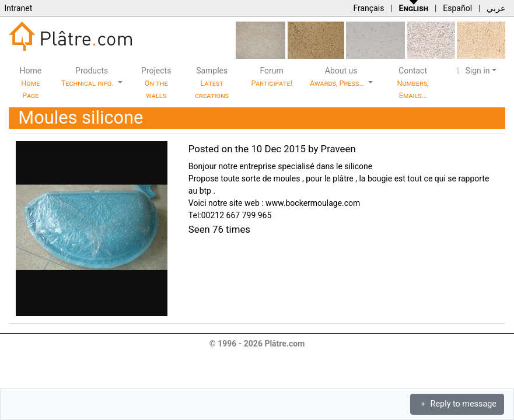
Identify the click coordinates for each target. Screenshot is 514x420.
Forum (272, 77)
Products (88, 77)
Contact (412, 83)
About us (338, 77)
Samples (212, 83)
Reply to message (457, 404)
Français (368, 8)
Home (31, 83)
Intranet (18, 8)
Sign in (472, 71)
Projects (156, 83)
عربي (496, 8)
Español (457, 8)
